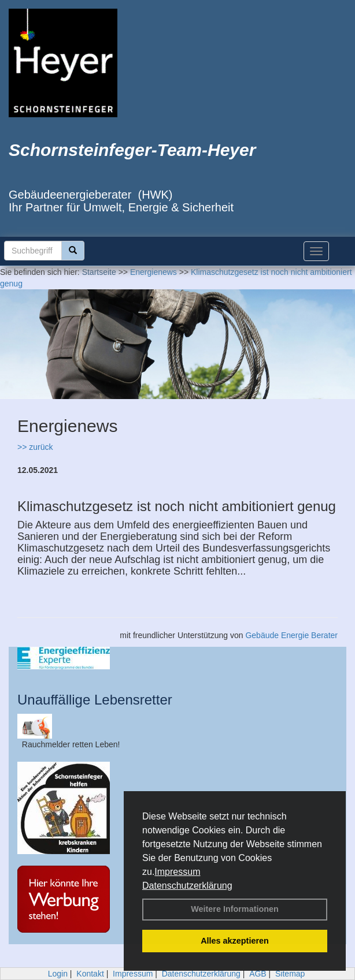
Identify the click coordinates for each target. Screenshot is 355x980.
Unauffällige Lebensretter (95, 700)
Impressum (177, 872)
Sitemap (290, 974)
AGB (258, 974)
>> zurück (35, 447)
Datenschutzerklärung (187, 886)
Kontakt (90, 974)
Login (58, 974)
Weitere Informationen (235, 909)
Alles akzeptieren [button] (235, 941)
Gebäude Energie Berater (291, 635)
